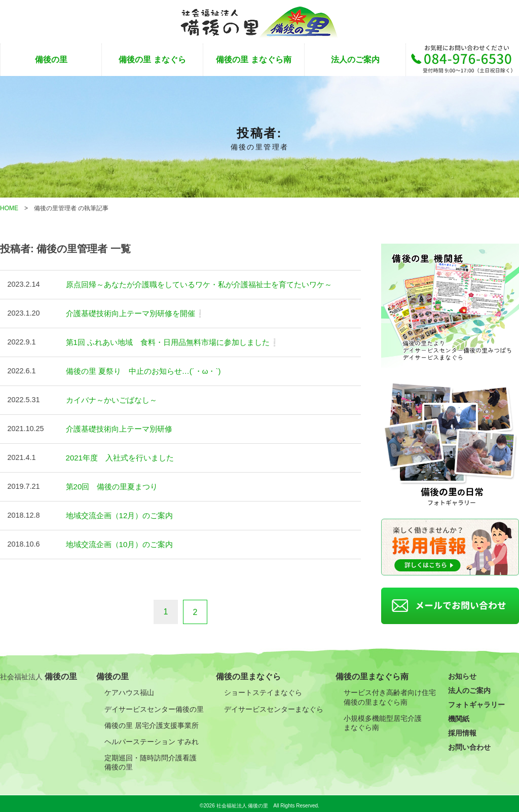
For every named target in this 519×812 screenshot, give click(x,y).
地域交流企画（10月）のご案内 (116, 539)
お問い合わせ (469, 743)
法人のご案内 (355, 60)
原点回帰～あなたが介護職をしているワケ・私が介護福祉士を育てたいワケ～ (190, 284)
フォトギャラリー (476, 701)
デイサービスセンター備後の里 (154, 705)
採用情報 (462, 729)
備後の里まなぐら (248, 672)
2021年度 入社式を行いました (117, 454)
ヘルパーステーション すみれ (152, 737)
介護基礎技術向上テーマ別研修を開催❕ (131, 313)
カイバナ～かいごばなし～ (108, 398)
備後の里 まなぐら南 (253, 60)
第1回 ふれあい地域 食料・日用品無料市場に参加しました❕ (166, 341)
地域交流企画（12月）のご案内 (116, 511)
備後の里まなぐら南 (372, 672)
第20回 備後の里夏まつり (109, 483)
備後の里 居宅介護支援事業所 (152, 721)
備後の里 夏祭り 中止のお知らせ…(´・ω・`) (139, 369)
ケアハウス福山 (129, 688)
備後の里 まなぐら (152, 60)
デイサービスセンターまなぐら (274, 705)
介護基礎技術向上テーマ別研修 (116, 426)
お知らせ (462, 672)
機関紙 (459, 715)
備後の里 (51, 60)
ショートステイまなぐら (263, 688)
